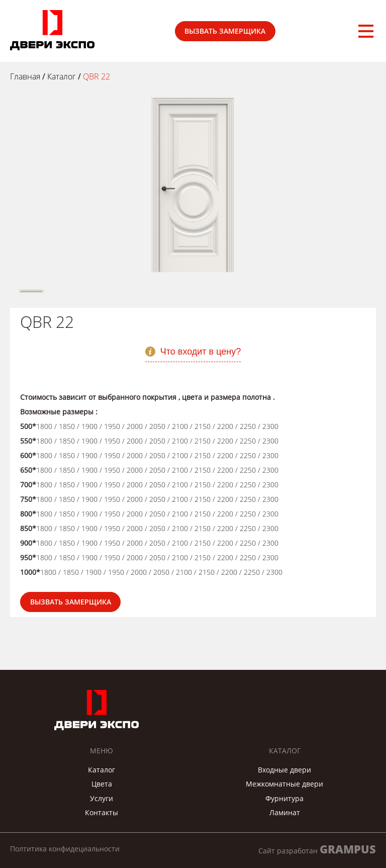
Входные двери (284, 770)
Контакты (102, 812)
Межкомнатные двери (284, 784)
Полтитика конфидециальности (65, 849)
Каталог (102, 770)
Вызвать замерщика (225, 31)
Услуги (102, 798)
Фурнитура (284, 798)
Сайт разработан (317, 849)
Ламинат (285, 812)
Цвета (102, 784)
